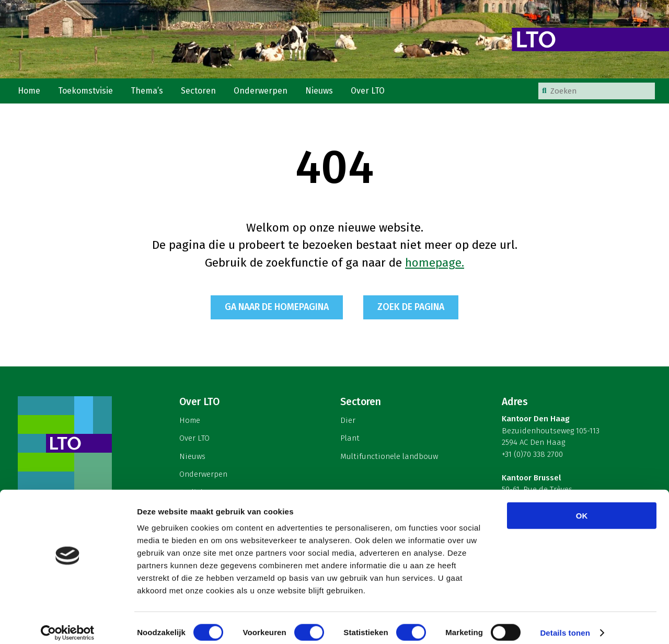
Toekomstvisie (88, 93)
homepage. (435, 267)
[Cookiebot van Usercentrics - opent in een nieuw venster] (68, 624)
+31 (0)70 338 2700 (532, 459)
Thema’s (150, 93)
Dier (348, 425)
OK (582, 506)
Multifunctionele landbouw (389, 461)
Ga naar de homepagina (275, 312)
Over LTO (374, 93)
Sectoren (202, 93)
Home (30, 93)
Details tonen (565, 623)
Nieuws (325, 93)
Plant (350, 443)
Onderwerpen (265, 93)
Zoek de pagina (414, 312)
